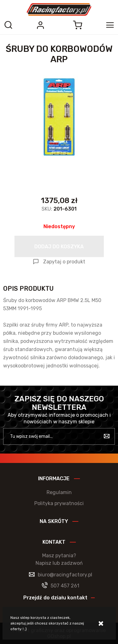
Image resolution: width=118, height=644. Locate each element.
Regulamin (59, 492)
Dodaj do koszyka (59, 247)
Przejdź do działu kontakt (55, 598)
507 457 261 (65, 586)
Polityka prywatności (59, 503)
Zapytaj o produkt (64, 262)
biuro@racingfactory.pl (65, 575)
